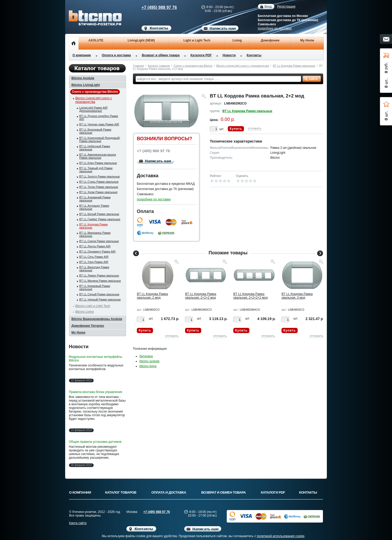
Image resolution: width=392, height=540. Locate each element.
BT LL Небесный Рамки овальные (95, 148)
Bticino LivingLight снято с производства (243, 66)
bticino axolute (149, 361)
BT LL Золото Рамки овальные (100, 176)
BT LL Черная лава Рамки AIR (99, 124)
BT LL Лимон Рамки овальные (99, 275)
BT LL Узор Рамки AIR (94, 262)
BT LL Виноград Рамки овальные (94, 269)
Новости (229, 55)
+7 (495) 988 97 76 (154, 7)
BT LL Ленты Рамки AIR (95, 246)
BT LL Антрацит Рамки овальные (94, 207)
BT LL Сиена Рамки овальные (99, 241)
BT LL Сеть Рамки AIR (94, 257)
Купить (236, 129)
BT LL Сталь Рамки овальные (99, 182)
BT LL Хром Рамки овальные (98, 192)
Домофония (270, 40)
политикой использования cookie (281, 536)
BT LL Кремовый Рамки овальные (95, 287)
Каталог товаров (159, 66)
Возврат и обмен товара (161, 55)
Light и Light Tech (197, 40)
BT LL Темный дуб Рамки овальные (96, 170)
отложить (255, 128)
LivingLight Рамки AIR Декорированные (93, 109)
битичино (146, 356)
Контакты (254, 55)
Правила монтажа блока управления (96, 392)
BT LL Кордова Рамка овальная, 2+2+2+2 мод (250, 296)
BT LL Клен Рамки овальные (98, 163)
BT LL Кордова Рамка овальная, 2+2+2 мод (201, 296)
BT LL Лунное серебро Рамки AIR (99, 118)
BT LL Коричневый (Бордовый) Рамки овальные (100, 139)
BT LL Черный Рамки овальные (100, 299)
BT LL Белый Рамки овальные (99, 214)
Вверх (343, 524)
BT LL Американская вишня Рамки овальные (98, 156)
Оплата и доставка (117, 55)
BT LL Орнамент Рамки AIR (97, 251)
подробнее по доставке (275, 28)
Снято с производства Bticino (193, 66)
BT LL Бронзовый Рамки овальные (95, 131)
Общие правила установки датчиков (95, 442)
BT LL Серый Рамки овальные (99, 294)
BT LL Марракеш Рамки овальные (95, 234)
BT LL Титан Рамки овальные (99, 187)
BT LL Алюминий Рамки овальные (95, 199)
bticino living (148, 366)
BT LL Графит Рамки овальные (100, 219)
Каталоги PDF (201, 55)
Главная (138, 66)
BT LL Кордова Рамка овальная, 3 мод (297, 296)
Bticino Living (85, 312)
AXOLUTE (96, 40)
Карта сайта (78, 523)
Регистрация (286, 7)
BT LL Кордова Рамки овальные (294, 66)
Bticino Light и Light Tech (93, 306)
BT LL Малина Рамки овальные (100, 281)
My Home (307, 40)
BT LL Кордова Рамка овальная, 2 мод (152, 296)
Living (237, 40)
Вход (268, 7)
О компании (82, 55)
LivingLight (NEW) (141, 40)
